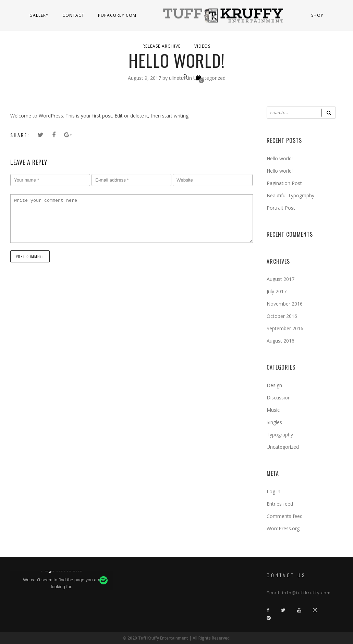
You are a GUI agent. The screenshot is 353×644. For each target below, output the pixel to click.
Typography (280, 435)
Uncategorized (283, 447)
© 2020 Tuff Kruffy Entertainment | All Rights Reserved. (177, 638)
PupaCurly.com (117, 15)
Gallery (39, 15)
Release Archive (162, 46)
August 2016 (281, 341)
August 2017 (281, 279)
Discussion (279, 398)
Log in (273, 491)
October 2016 (282, 316)
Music (273, 410)
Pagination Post (284, 183)
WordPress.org (283, 528)
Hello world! (280, 158)
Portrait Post (281, 208)
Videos (202, 46)
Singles (274, 422)
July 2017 (277, 291)
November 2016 (285, 304)
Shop (317, 15)
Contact (73, 15)
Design (274, 385)
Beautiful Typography (290, 195)
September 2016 (285, 328)
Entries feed (280, 504)
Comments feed (285, 516)
